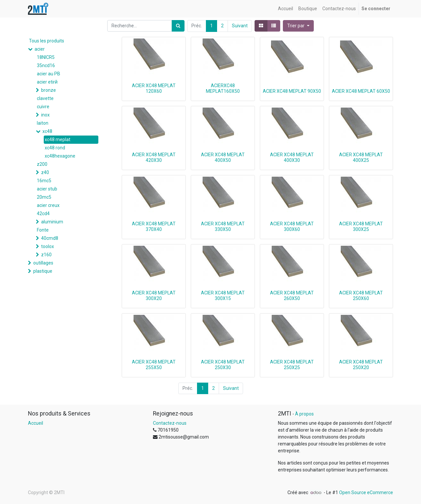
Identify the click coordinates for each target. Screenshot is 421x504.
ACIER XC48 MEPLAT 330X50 (223, 227)
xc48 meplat (58, 139)
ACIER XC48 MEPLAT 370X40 (154, 227)
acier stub (47, 189)
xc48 (47, 131)
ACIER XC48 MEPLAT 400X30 (292, 157)
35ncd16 (46, 65)
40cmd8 (50, 238)
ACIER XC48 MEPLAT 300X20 (154, 296)
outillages (43, 263)
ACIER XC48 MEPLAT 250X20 (361, 365)
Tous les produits (47, 41)
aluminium (52, 222)
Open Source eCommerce (366, 492)
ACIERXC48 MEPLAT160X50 (223, 88)
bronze (49, 90)
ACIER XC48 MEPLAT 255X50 (154, 365)
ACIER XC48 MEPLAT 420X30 (154, 157)
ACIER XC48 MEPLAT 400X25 (361, 157)
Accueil (36, 423)
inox (45, 115)
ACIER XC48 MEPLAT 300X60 (292, 227)
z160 (46, 255)
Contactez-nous (170, 423)
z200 (42, 164)
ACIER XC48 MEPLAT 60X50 (361, 91)
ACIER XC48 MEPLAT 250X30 (223, 365)
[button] (298, 26)
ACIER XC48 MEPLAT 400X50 (223, 157)
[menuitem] (285, 9)
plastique (43, 271)
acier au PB (49, 74)
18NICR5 (46, 57)
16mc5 (44, 181)
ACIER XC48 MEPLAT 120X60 (154, 88)
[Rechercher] (178, 26)
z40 (45, 172)
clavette (45, 98)
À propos (304, 414)
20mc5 (44, 197)
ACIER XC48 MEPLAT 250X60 (361, 296)
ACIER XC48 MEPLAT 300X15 (223, 296)
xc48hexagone (60, 156)
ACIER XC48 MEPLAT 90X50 (292, 91)
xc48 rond (55, 148)
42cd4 (43, 214)
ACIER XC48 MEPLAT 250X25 (292, 365)
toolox (48, 246)
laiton (43, 123)
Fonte (43, 230)
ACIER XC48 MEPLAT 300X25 (361, 227)
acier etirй (47, 82)
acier (40, 49)
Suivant (240, 26)
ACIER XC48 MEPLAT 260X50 (292, 296)
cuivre (43, 107)
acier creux (48, 205)
